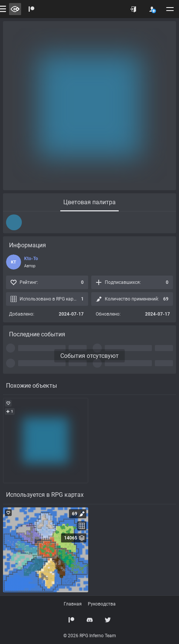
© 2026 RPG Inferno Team (90, 636)
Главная (73, 604)
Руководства (102, 604)
